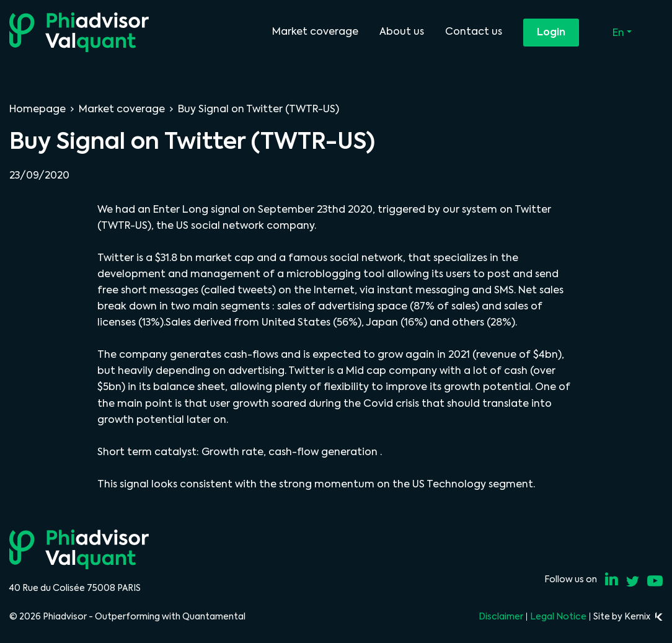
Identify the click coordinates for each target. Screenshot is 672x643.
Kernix (643, 616)
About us (402, 31)
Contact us (474, 31)
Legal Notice (558, 616)
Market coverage (315, 31)
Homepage (38, 109)
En (620, 33)
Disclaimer (501, 616)
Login (551, 32)
